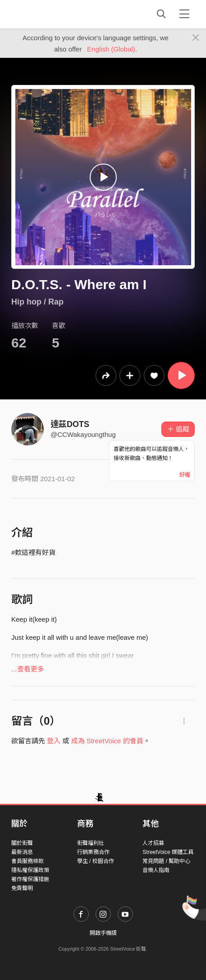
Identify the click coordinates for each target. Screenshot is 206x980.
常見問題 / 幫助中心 (166, 861)
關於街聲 (22, 843)
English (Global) (111, 49)
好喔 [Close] (185, 475)
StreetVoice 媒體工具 (168, 852)
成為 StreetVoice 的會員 (107, 741)
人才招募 (153, 843)
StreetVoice (48, 14)
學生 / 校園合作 (96, 861)
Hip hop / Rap (37, 302)
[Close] (196, 38)
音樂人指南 (156, 870)
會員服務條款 (27, 861)
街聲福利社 (91, 843)
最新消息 (22, 852)
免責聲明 (22, 888)
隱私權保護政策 (30, 870)
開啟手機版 (103, 933)
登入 (54, 741)
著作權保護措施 (30, 879)
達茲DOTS (70, 424)
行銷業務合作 (93, 852)
